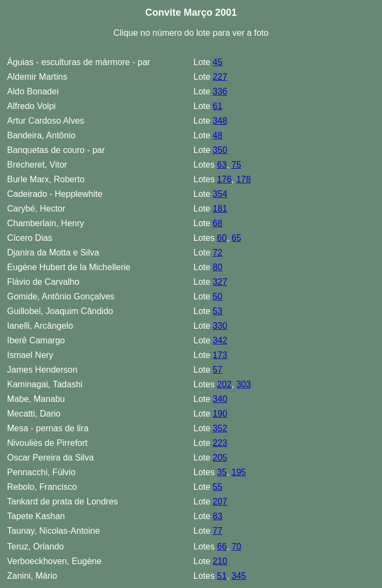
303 (244, 384)
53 (218, 311)
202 (225, 384)
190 (220, 414)
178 (244, 179)
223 (220, 443)
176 (225, 179)
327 (220, 282)
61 (218, 106)
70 (236, 547)
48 (218, 135)
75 (236, 165)
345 (239, 576)
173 (220, 355)
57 (218, 370)
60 (222, 238)
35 (222, 472)
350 (220, 150)
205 (220, 458)
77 (218, 531)
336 (220, 91)
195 (239, 472)
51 (222, 576)
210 (220, 561)
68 (218, 223)
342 (220, 340)
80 (218, 267)
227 (220, 77)
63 (222, 165)
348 (220, 121)
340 (220, 399)
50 (218, 296)
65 (236, 238)
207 (220, 501)
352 (220, 428)
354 (220, 194)
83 (218, 516)
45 (218, 62)
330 (220, 326)
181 (220, 209)
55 (218, 487)
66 (222, 547)
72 (218, 253)
